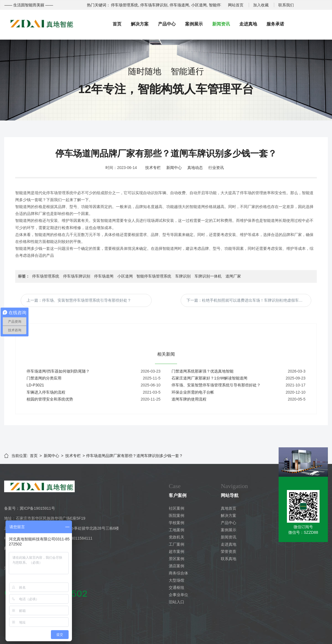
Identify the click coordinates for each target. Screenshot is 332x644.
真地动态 (195, 168)
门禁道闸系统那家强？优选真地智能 (203, 371)
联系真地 (229, 559)
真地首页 (229, 508)
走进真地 (248, 24)
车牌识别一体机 (208, 276)
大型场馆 (177, 580)
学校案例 (177, 523)
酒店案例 (177, 566)
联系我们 (286, 5)
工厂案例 (177, 544)
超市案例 (177, 551)
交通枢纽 (177, 587)
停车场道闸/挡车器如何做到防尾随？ (58, 371)
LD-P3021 (35, 385)
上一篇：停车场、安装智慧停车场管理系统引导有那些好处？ (79, 300)
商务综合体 (178, 573)
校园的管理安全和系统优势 (50, 399)
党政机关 (177, 537)
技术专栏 (153, 168)
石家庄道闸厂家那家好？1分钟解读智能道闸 (209, 378)
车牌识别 (183, 276)
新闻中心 (174, 168)
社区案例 (177, 508)
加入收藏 (261, 5)
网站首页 (236, 5)
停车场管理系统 (46, 276)
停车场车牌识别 (77, 276)
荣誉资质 (229, 551)
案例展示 (194, 24)
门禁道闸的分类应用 (44, 378)
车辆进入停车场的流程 (46, 392)
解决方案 (140, 24)
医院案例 (177, 515)
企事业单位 (178, 595)
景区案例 (177, 559)
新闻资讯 (221, 24)
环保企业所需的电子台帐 (193, 392)
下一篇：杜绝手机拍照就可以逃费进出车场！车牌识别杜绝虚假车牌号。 (248, 300)
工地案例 (177, 530)
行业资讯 (216, 168)
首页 (117, 24)
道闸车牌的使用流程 (189, 399)
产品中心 (167, 24)
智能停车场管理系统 (154, 276)
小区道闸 (125, 276)
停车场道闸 (104, 276)
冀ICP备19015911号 (37, 508)
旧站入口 (177, 602)
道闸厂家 (233, 276)
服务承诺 (275, 24)
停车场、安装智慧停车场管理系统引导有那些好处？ (216, 385)
